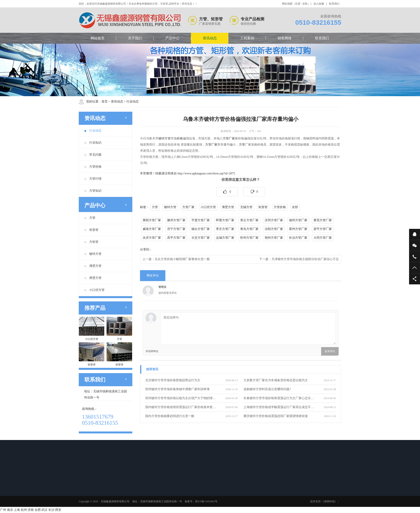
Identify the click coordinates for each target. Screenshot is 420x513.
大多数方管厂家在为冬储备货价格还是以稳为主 (276, 380)
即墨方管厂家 (225, 220)
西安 (58, 510)
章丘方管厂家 (249, 220)
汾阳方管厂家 (274, 229)
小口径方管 (94, 290)
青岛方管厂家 (249, 229)
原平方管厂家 (323, 229)
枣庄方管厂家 (225, 229)
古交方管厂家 (201, 238)
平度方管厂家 (201, 220)
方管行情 (93, 179)
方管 (90, 218)
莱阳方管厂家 (152, 220)
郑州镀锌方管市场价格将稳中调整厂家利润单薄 (177, 389)
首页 (105, 102)
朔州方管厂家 (274, 238)
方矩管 (91, 242)
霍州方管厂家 (298, 229)
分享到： (146, 250)
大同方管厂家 (323, 238)
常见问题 (93, 155)
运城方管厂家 (225, 238)
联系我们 (334, 4)
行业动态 (133, 102)
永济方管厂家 (152, 238)
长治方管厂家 (298, 238)
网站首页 (98, 38)
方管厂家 (211, 145)
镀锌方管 (93, 254)
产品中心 (172, 38)
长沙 (51, 510)
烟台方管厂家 (201, 229)
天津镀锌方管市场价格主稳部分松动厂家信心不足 (305, 259)
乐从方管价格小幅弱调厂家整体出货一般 (182, 259)
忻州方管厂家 (249, 238)
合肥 (38, 510)
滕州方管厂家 (176, 220)
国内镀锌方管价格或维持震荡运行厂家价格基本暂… (180, 407)
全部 (295, 207)
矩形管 (91, 230)
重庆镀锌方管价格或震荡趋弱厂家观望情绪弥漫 (276, 416)
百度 (298, 4)
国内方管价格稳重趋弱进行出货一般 (170, 416)
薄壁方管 (93, 266)
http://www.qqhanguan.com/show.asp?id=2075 (206, 173)
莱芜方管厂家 (323, 220)
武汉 (44, 510)
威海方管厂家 (152, 229)
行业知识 (93, 143)
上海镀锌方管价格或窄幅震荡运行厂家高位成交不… (279, 407)
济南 (31, 510)
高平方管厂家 (176, 238)
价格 (180, 138)
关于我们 (135, 38)
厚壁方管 (93, 278)
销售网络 (285, 38)
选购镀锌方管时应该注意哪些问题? (267, 389)
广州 (3, 510)
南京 (10, 510)
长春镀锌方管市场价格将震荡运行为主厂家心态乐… (279, 398)
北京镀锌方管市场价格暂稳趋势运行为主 (173, 380)
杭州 (24, 510)
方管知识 (93, 191)
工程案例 (247, 38)
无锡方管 (246, 207)
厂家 (232, 138)
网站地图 (287, 4)
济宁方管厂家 (176, 229)
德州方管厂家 (298, 220)
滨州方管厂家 (274, 220)
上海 (17, 510)
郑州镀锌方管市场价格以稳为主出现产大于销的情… (180, 398)
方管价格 (93, 167)
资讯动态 (210, 38)
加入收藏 (319, 4)
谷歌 (305, 4)
